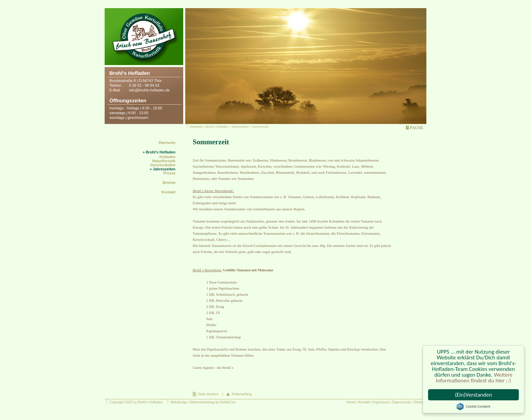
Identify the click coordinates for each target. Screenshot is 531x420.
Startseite (196, 127)
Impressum (381, 402)
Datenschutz (402, 402)
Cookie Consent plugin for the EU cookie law (473, 406)
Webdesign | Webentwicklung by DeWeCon (203, 402)
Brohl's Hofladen (217, 127)
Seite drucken (208, 394)
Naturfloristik (164, 161)
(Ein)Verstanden (473, 395)
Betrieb (169, 183)
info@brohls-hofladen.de (149, 90)
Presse (169, 173)
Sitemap (420, 402)
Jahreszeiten (240, 127)
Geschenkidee (163, 165)
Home (351, 402)
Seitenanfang (242, 394)
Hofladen (167, 157)
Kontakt (168, 192)
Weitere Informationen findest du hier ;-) (474, 378)
